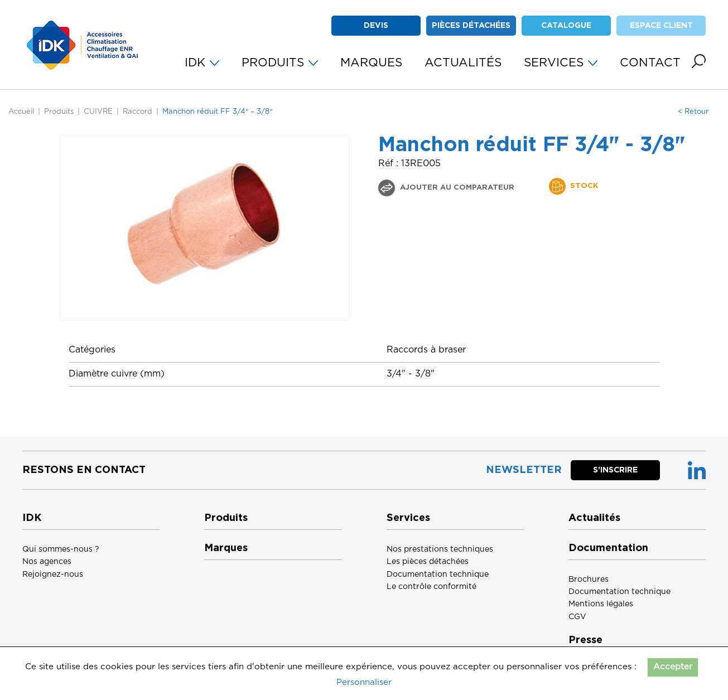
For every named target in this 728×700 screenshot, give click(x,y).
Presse (585, 640)
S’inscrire (615, 470)
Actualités (594, 518)
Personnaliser (364, 682)
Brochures (589, 580)
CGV (577, 617)
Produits (59, 112)
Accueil (21, 112)
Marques (226, 548)
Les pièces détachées (428, 562)
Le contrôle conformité (432, 587)
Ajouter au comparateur (456, 188)
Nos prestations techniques (440, 549)
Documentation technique (438, 575)
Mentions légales (601, 604)
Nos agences (47, 562)
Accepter (673, 667)
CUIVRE (98, 112)
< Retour (693, 112)
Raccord (138, 112)
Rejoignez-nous (53, 575)
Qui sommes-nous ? (61, 549)
